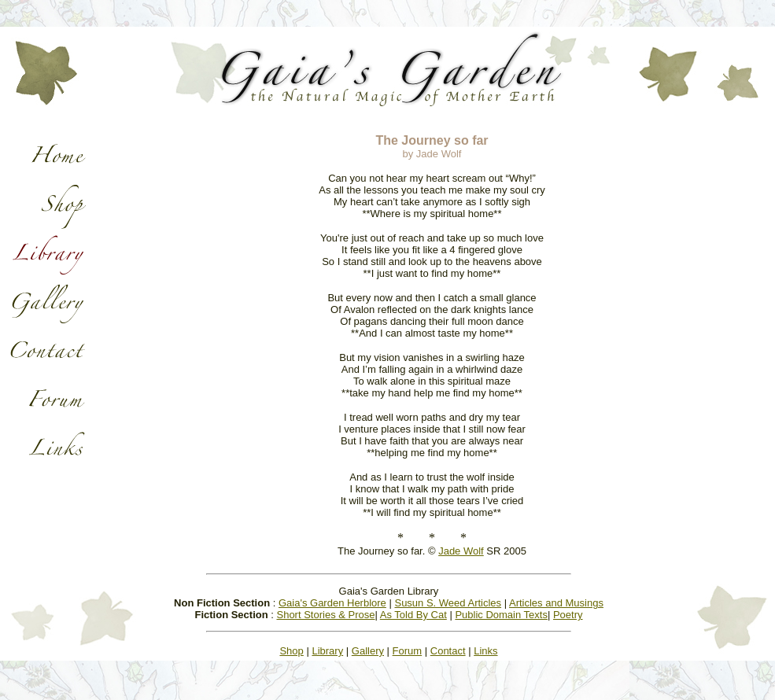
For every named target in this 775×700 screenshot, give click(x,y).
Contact (448, 651)
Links (485, 651)
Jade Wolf (461, 551)
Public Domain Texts (501, 615)
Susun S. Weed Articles (448, 603)
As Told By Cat (413, 615)
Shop (291, 651)
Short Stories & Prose (325, 615)
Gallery (368, 651)
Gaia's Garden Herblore (332, 603)
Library (327, 651)
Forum (408, 651)
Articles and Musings (556, 603)
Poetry (568, 615)
